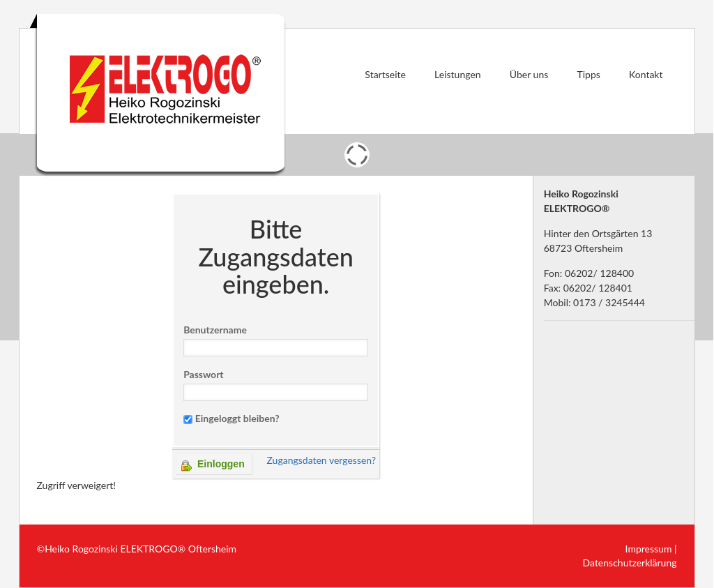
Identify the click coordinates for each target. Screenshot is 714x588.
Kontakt (646, 74)
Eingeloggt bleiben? (237, 418)
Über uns (529, 74)
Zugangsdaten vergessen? (321, 460)
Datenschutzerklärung (630, 563)
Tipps (588, 74)
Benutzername (215, 330)
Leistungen (458, 74)
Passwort (203, 374)
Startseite (385, 74)
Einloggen (213, 465)
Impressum (649, 549)
